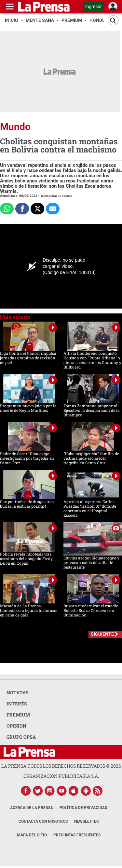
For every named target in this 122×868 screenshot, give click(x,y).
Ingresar (94, 7)
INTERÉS (17, 704)
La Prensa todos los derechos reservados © (61, 766)
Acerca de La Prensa (32, 808)
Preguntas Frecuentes (77, 835)
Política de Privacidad (83, 808)
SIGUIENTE (102, 634)
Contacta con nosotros (43, 821)
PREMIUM (18, 715)
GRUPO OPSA (21, 737)
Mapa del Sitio (32, 835)
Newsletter (87, 821)
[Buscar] (113, 20)
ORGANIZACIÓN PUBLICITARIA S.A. (61, 776)
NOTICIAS (18, 693)
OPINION (16, 726)
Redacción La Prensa (57, 196)
